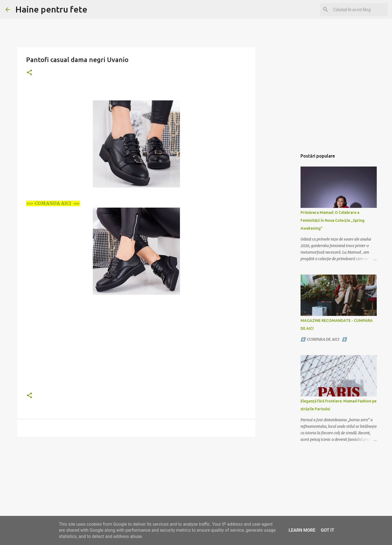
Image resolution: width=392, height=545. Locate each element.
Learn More (302, 530)
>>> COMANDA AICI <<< (53, 203)
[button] (29, 73)
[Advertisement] (136, 349)
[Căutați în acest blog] (359, 10)
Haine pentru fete (51, 9)
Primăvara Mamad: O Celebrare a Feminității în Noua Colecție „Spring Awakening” (333, 220)
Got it (327, 530)
